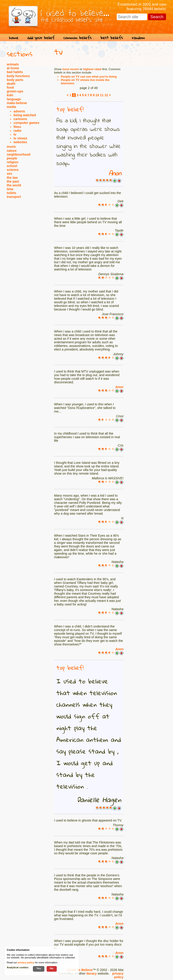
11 (102, 95)
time (10, 189)
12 (106, 95)
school (12, 166)
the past (13, 181)
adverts (19, 111)
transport (14, 197)
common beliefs (77, 38)
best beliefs (112, 38)
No (52, 968)
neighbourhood (19, 154)
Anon (115, 174)
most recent (71, 69)
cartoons (20, 119)
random (138, 38)
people (12, 158)
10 (97, 95)
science (13, 170)
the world (14, 185)
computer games (26, 123)
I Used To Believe (79, 970)
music (11, 147)
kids (10, 95)
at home (13, 68)
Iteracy (91, 973)
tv (15, 134)
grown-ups (15, 91)
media (11, 107)
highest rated (92, 69)
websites (20, 142)
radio (17, 131)
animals (13, 64)
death (11, 84)
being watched (25, 115)
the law (12, 178)
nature (12, 151)
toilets (11, 193)
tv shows (20, 138)
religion (13, 162)
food (10, 87)
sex (9, 174)
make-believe (17, 103)
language (14, 99)
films (17, 127)
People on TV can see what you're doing (89, 77)
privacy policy (118, 975)
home (14, 38)
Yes (39, 968)
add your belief (41, 38)
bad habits (15, 72)
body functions (18, 76)
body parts (15, 80)
